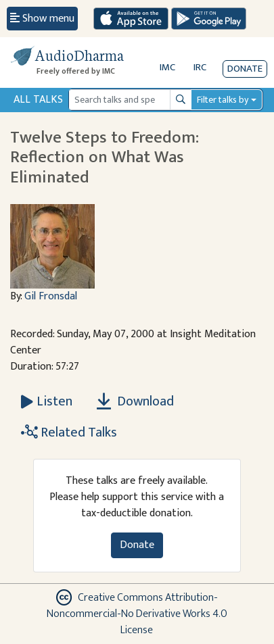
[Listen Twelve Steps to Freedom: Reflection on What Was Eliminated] (47, 401)
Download (135, 401)
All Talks (38, 100)
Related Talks (69, 432)
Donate (245, 69)
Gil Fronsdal (51, 296)
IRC (200, 67)
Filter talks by (223, 100)
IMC (167, 67)
